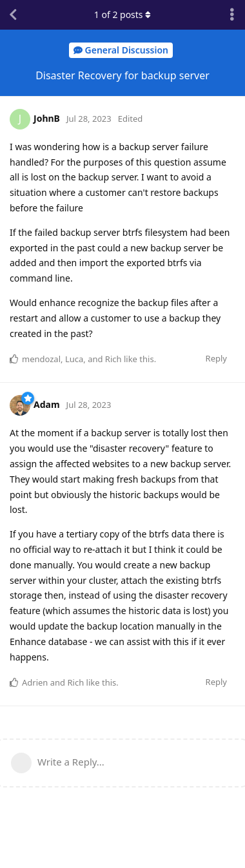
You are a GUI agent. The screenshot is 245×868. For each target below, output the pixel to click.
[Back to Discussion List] (13, 15)
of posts (122, 14)
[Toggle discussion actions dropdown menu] (232, 15)
